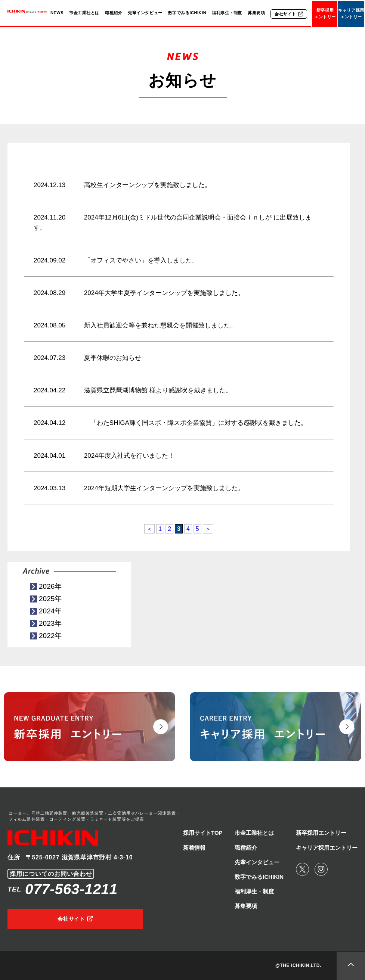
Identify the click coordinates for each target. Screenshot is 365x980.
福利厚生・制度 (227, 13)
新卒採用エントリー (325, 13)
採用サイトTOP (203, 833)
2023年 (50, 623)
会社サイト (285, 14)
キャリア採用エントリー (351, 13)
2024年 (50, 611)
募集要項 (256, 13)
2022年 (50, 636)
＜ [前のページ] (149, 529)
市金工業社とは (84, 13)
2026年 (50, 586)
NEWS (57, 13)
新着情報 (194, 848)
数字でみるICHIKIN (187, 13)
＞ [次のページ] (208, 529)
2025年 (50, 599)
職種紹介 (114, 13)
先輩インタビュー (145, 13)
